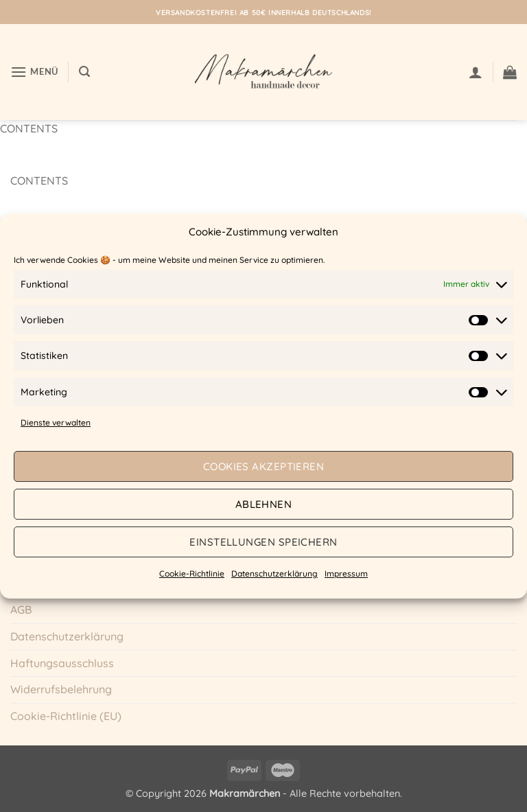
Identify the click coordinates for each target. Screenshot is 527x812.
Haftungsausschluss (62, 663)
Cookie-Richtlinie (192, 573)
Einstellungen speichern (263, 542)
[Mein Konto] (476, 72)
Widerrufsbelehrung (61, 689)
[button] (34, 72)
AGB (21, 610)
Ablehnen (264, 504)
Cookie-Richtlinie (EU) (66, 716)
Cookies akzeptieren (264, 466)
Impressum (346, 573)
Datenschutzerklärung (274, 573)
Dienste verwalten (56, 422)
